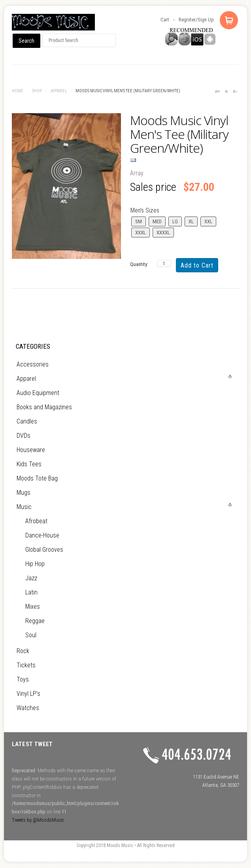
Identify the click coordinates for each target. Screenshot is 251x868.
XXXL (141, 233)
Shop (37, 91)
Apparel (59, 91)
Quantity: (139, 264)
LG (175, 221)
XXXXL (163, 233)
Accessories (33, 364)
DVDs (24, 436)
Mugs (24, 493)
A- (235, 91)
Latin (31, 592)
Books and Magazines (44, 407)
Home (18, 91)
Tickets (26, 665)
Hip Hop (35, 564)
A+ (217, 91)
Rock (23, 651)
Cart (165, 20)
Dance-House (42, 535)
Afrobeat (36, 521)
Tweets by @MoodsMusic (38, 820)
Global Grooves (44, 550)
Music (24, 507)
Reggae (35, 621)
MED (157, 221)
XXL (208, 221)
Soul (31, 635)
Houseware (31, 450)
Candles (27, 421)
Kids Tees (29, 464)
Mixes (33, 607)
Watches (28, 708)
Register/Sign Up (196, 20)
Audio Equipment (38, 393)
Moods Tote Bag (37, 478)
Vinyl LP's (28, 694)
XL (191, 221)
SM (139, 221)
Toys (23, 679)
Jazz (31, 578)
